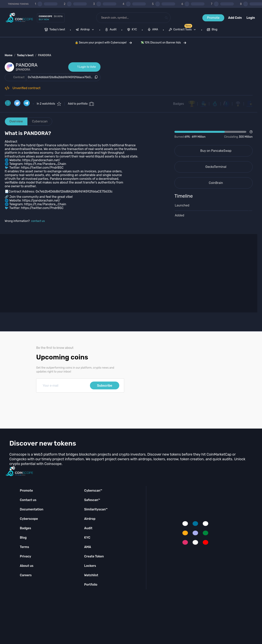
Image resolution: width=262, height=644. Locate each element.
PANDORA (45, 55)
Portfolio (91, 585)
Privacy (26, 556)
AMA (87, 547)
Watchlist (91, 575)
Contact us (28, 500)
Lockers (90, 566)
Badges (179, 104)
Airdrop (90, 519)
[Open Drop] (214, 135)
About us (27, 566)
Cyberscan (40, 121)
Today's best (25, 55)
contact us (38, 221)
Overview (16, 121)
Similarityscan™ (96, 509)
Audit (88, 528)
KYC (87, 538)
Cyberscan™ (93, 491)
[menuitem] (55, 30)
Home (9, 55)
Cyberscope (29, 519)
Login (251, 18)
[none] (86, 30)
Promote (213, 18)
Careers (26, 575)
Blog (23, 538)
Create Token (94, 556)
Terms (25, 547)
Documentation (32, 509)
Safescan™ (92, 500)
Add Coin (235, 18)
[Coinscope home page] (19, 18)
